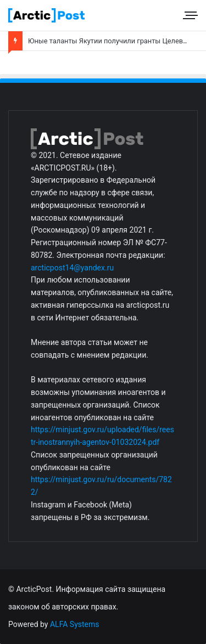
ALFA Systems (75, 624)
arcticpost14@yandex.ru (72, 268)
